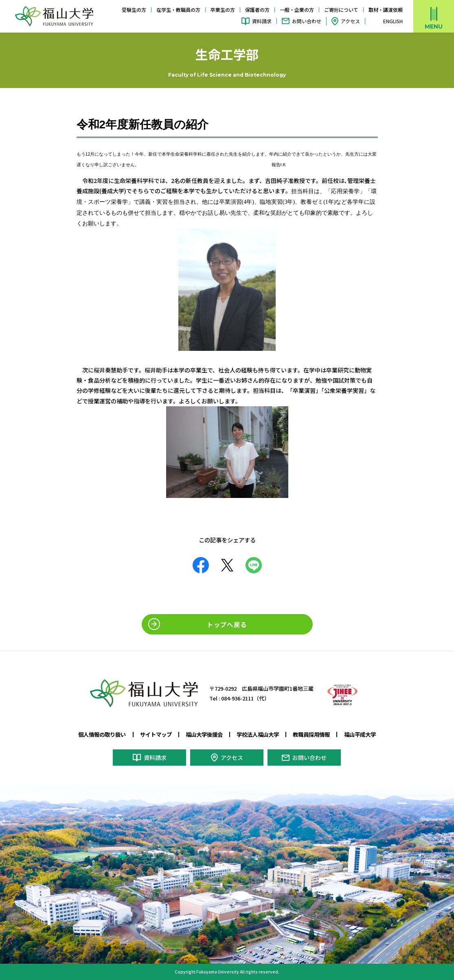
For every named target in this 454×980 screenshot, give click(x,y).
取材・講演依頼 (386, 10)
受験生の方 (134, 10)
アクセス (350, 21)
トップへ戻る (227, 624)
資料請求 (262, 21)
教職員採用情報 (311, 734)
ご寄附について (341, 10)
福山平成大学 (360, 734)
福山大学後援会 (204, 734)
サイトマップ (156, 734)
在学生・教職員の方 (178, 10)
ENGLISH (393, 21)
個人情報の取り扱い (102, 734)
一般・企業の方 (297, 10)
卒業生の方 (223, 10)
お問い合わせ (307, 21)
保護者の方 (257, 10)
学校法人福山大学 (258, 734)
